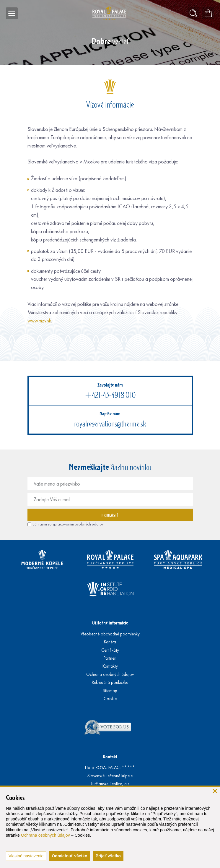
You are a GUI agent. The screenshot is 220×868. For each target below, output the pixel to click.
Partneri (110, 658)
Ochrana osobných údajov (45, 835)
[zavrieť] (215, 791)
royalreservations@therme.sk (110, 424)
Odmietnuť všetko (69, 856)
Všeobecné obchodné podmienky (110, 634)
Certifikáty (110, 650)
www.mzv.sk (39, 321)
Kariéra (110, 642)
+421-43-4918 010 (110, 395)
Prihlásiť (110, 515)
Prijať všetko (108, 856)
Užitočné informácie (110, 623)
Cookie (110, 699)
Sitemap (110, 691)
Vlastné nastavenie (26, 856)
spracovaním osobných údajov (78, 524)
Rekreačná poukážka (110, 682)
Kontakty (110, 666)
